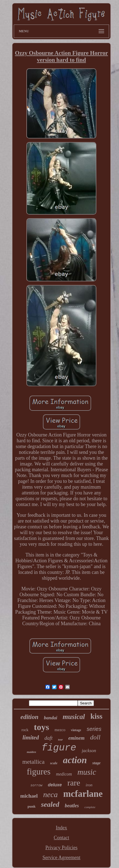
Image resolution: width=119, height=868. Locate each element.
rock (25, 730)
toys (41, 727)
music (87, 772)
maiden (31, 752)
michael (29, 796)
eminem (76, 738)
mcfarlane (83, 794)
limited (31, 737)
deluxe (55, 785)
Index (62, 828)
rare (74, 783)
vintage (76, 730)
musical (74, 717)
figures (39, 772)
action (75, 760)
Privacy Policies (61, 848)
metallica (33, 762)
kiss (96, 716)
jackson (89, 751)
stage (96, 763)
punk (32, 806)
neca (51, 794)
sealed (50, 804)
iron (89, 785)
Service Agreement (61, 858)
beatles (72, 806)
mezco (60, 730)
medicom (64, 774)
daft (48, 738)
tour (60, 740)
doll (95, 737)
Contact (61, 838)
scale (54, 763)
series (94, 729)
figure (59, 748)
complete (90, 807)
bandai (50, 718)
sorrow (36, 786)
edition (29, 717)
